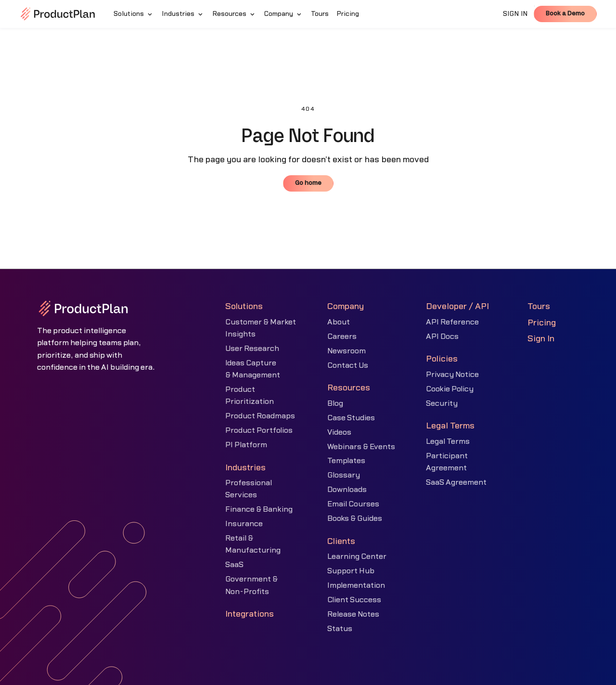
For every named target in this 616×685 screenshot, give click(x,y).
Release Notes (353, 614)
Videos (339, 432)
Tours (539, 306)
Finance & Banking (259, 509)
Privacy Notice (452, 375)
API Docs (442, 336)
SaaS (234, 565)
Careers (342, 336)
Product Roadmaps (260, 416)
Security (442, 403)
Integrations (250, 614)
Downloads (347, 490)
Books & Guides (355, 518)
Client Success (354, 600)
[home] (58, 14)
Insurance (244, 524)
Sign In (541, 339)
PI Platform (246, 445)
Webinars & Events (361, 447)
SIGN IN (515, 14)
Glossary (344, 475)
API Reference (452, 322)
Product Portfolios (259, 430)
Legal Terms (448, 441)
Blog (335, 403)
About (339, 322)
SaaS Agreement (456, 482)
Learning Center (357, 556)
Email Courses (353, 504)
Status (340, 629)
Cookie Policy (450, 389)
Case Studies (351, 418)
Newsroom (346, 351)
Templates (346, 461)
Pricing (542, 323)
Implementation (356, 585)
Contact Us (348, 365)
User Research (252, 349)
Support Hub (351, 571)
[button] (134, 14)
